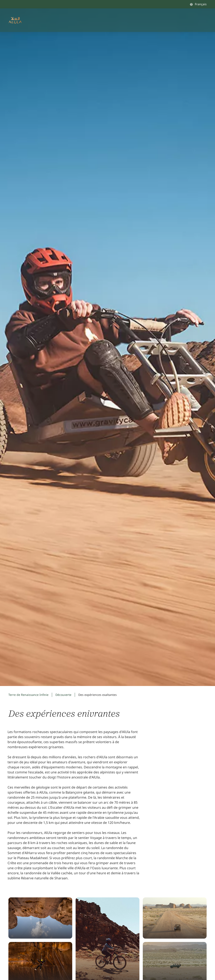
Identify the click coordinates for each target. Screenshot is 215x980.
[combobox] (198, 4)
